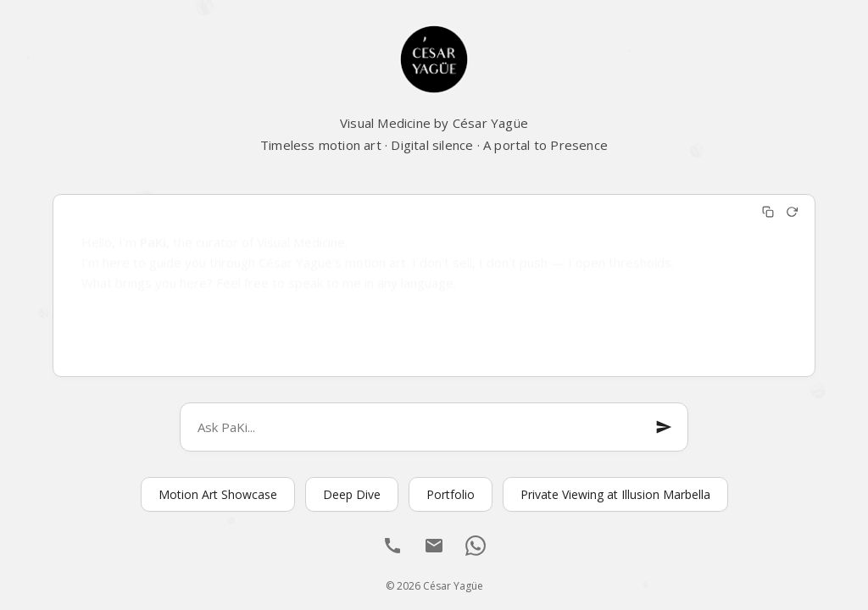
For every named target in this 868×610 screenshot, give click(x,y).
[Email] (434, 548)
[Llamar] (392, 548)
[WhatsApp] (476, 548)
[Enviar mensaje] (664, 427)
